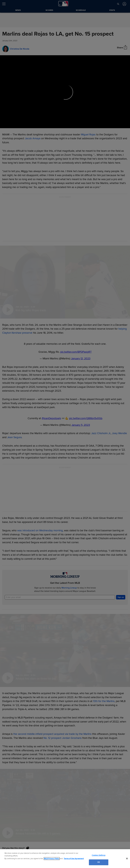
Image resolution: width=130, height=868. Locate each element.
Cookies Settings (99, 855)
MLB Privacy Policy (52, 859)
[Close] (127, 858)
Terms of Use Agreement (74, 859)
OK (99, 862)
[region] (65, 859)
